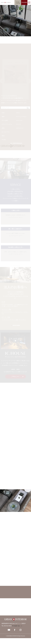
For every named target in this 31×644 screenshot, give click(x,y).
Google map (17, 626)
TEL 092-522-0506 (6, 626)
